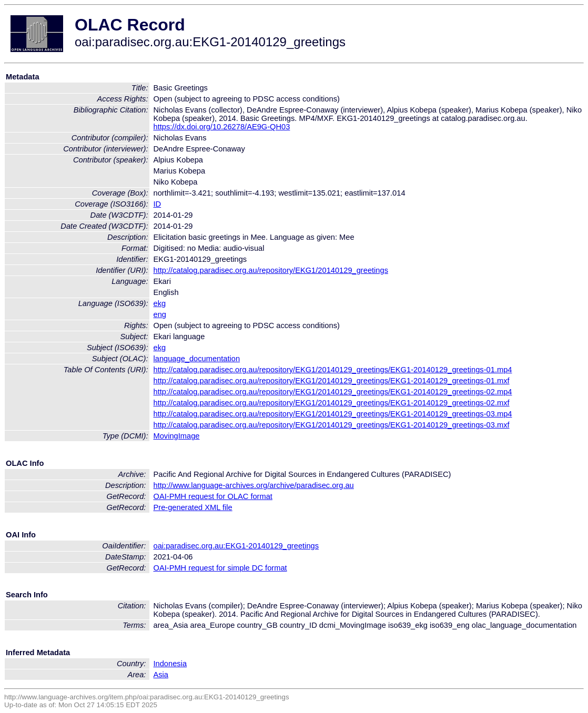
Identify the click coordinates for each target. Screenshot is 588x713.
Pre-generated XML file (193, 507)
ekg (160, 303)
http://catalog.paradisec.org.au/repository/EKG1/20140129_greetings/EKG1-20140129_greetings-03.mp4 (333, 414)
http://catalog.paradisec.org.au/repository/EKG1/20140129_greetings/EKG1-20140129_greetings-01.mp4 (333, 370)
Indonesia (170, 664)
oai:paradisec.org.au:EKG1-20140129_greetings (236, 546)
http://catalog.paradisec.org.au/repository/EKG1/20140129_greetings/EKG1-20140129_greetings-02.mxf (332, 403)
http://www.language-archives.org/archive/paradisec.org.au (254, 485)
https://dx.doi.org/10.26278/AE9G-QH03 (222, 127)
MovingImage (177, 436)
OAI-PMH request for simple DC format (220, 568)
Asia (161, 675)
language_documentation (197, 359)
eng (160, 314)
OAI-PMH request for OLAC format (213, 496)
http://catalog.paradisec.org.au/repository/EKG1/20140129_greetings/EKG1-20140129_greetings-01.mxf (332, 381)
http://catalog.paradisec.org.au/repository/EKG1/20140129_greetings (271, 270)
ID (158, 204)
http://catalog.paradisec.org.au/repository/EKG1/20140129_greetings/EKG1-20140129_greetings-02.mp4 (333, 392)
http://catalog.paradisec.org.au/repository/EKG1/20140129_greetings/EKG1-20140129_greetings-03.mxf (332, 425)
